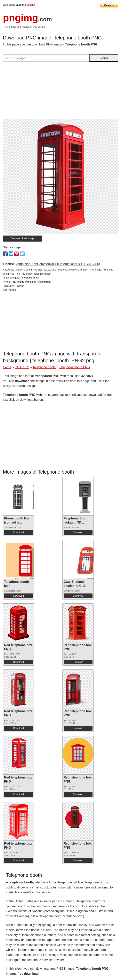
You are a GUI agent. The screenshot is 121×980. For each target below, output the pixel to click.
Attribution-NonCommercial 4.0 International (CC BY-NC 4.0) (58, 264)
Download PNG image (23, 238)
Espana (31, 5)
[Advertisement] (60, 92)
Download (18, 532)
